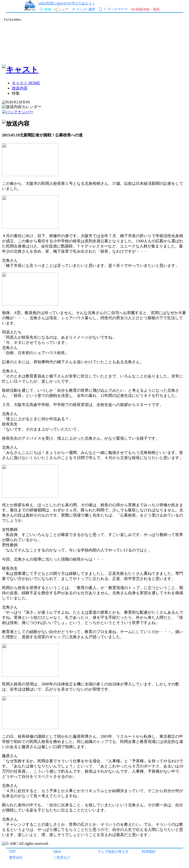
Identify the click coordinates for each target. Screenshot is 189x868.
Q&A (57, 851)
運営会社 (16, 857)
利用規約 (149, 851)
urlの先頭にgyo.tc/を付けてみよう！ (67, 3)
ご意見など (62, 857)
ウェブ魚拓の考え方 (113, 851)
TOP (12, 851)
